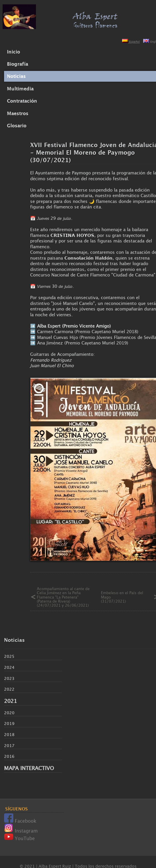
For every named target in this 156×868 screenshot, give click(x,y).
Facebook (20, 821)
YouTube (19, 838)
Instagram (21, 831)
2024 (9, 667)
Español (131, 42)
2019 (9, 723)
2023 (9, 678)
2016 (9, 756)
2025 (9, 656)
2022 (9, 689)
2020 (9, 713)
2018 (9, 734)
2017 (9, 745)
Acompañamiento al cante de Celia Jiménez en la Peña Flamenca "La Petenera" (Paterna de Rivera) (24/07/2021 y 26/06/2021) (63, 597)
